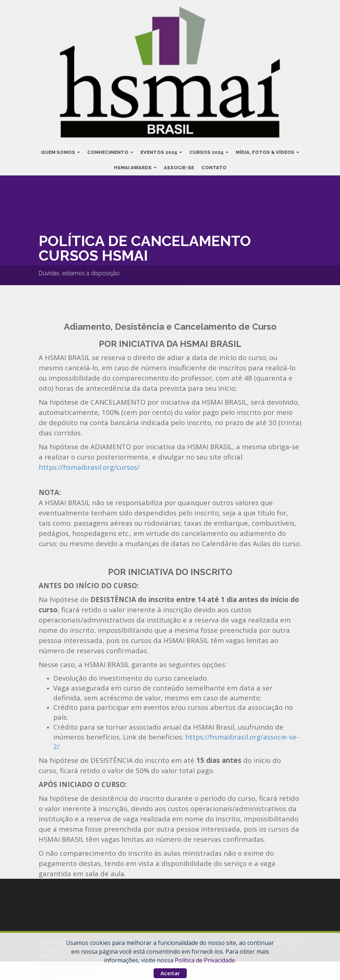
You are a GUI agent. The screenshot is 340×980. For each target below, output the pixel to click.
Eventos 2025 (161, 152)
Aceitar (170, 973)
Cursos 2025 (209, 152)
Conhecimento (110, 152)
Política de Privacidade (205, 960)
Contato (214, 167)
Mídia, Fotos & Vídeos (267, 152)
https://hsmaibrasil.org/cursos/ (89, 467)
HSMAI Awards (135, 167)
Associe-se (179, 167)
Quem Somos (60, 152)
